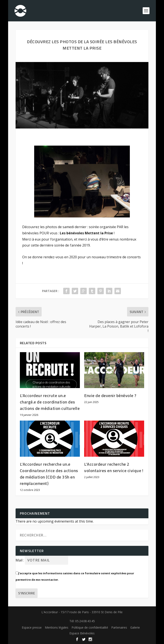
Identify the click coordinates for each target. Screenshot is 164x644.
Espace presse (32, 627)
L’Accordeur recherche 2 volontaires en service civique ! (114, 467)
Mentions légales (57, 627)
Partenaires (119, 627)
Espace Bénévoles (82, 633)
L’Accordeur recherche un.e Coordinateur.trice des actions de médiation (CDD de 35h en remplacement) (49, 474)
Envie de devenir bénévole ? (110, 395)
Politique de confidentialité (90, 627)
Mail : (20, 560)
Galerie (135, 627)
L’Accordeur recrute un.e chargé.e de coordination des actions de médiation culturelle (50, 402)
